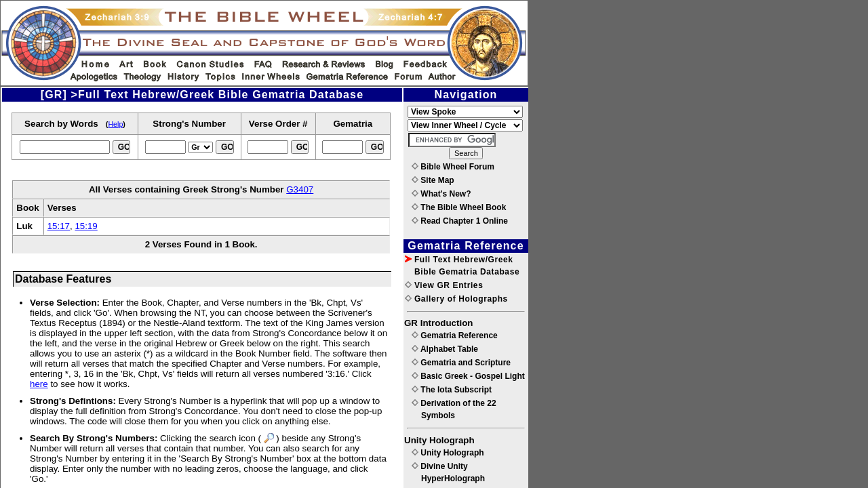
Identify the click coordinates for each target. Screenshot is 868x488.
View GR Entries (444, 285)
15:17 (59, 226)
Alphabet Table (445, 349)
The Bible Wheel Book (459, 207)
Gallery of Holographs (456, 299)
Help (115, 124)
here (39, 384)
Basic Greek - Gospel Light (468, 376)
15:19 (86, 226)
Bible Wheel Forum (453, 167)
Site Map (433, 180)
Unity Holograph (448, 453)
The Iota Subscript (452, 390)
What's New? (441, 194)
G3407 (300, 189)
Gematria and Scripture (461, 363)
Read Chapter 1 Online (460, 221)
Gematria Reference (455, 335)
